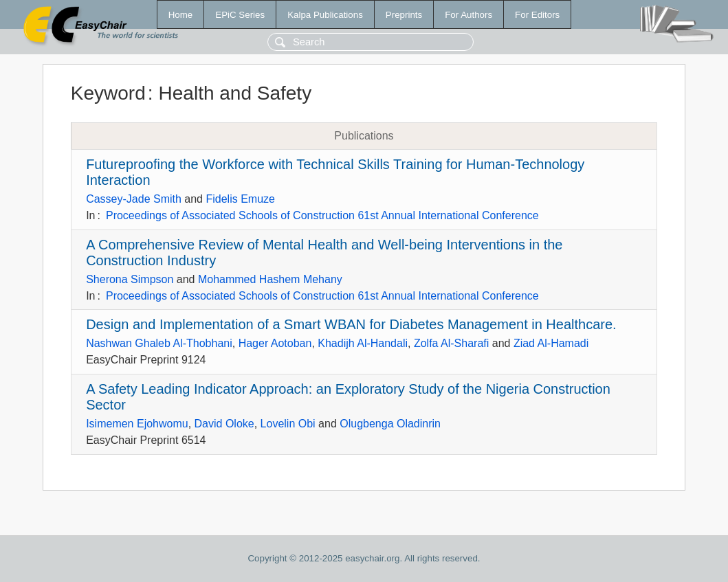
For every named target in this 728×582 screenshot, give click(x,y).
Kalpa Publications (325, 15)
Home (181, 15)
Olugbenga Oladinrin (390, 424)
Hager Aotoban (275, 343)
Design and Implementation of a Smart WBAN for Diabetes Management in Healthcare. (351, 324)
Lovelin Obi (288, 424)
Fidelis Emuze (240, 199)
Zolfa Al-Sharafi (451, 343)
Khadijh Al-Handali (363, 343)
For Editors (537, 15)
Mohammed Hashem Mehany (270, 279)
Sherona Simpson (130, 279)
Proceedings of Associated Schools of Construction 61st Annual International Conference (322, 215)
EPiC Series (240, 15)
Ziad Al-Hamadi (551, 343)
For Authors (468, 15)
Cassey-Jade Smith (134, 199)
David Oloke (224, 424)
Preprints (404, 15)
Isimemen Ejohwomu (137, 424)
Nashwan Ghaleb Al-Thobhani (159, 343)
